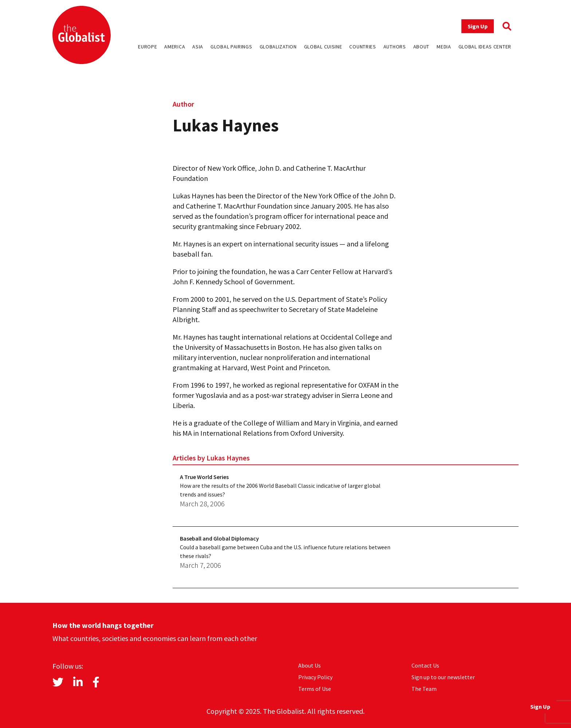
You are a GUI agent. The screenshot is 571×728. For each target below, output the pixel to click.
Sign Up (478, 26)
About (422, 47)
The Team (424, 689)
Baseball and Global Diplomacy (219, 538)
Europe (147, 47)
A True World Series (204, 477)
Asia (198, 47)
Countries (363, 47)
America (175, 47)
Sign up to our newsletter (443, 677)
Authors (395, 47)
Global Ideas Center (485, 47)
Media (444, 47)
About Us (310, 665)
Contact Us (425, 665)
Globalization (278, 47)
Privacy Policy (315, 677)
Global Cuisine (323, 47)
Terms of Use (315, 689)
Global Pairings (231, 47)
